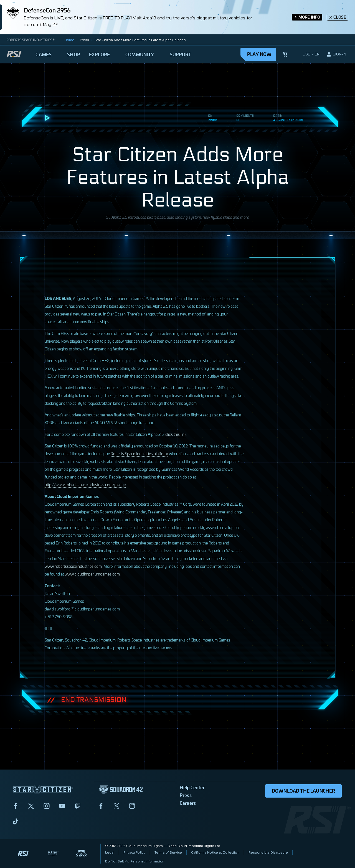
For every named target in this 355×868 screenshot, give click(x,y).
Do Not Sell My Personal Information (135, 861)
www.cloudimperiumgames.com (92, 574)
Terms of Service (168, 852)
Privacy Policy (134, 852)
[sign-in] (336, 54)
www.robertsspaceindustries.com (73, 566)
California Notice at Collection (215, 852)
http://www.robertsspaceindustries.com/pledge (85, 484)
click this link (176, 434)
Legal (110, 852)
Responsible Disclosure (268, 852)
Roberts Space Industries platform (139, 453)
